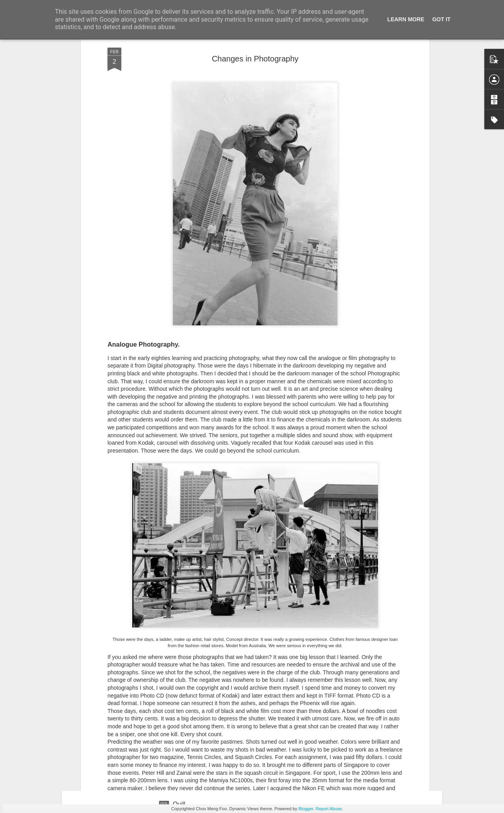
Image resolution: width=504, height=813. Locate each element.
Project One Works (199, 625)
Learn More (406, 19)
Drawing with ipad (198, 715)
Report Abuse (329, 809)
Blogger (306, 809)
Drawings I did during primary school (224, 536)
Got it (442, 19)
